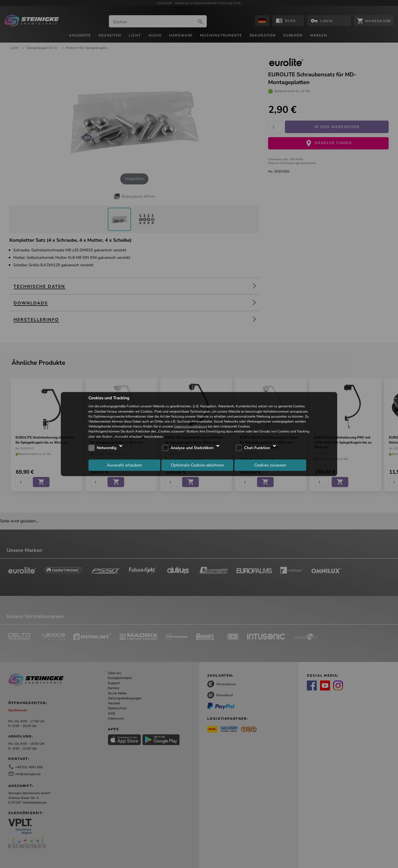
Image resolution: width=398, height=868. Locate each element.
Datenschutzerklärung (191, 426)
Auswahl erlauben (125, 465)
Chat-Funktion (257, 448)
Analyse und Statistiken (192, 448)
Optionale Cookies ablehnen (197, 465)
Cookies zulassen (270, 465)
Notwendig (107, 448)
